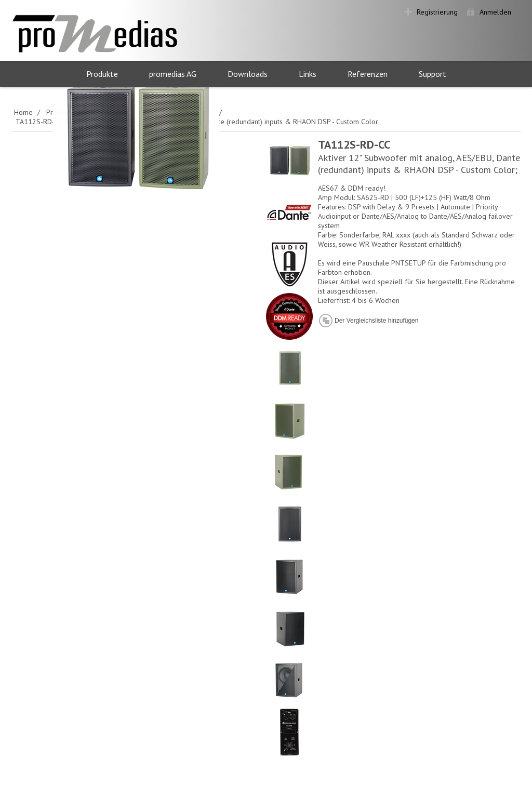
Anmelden (495, 12)
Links (308, 74)
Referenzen (368, 74)
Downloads (248, 74)
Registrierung (437, 12)
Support (433, 74)
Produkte (102, 74)
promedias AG (173, 74)
